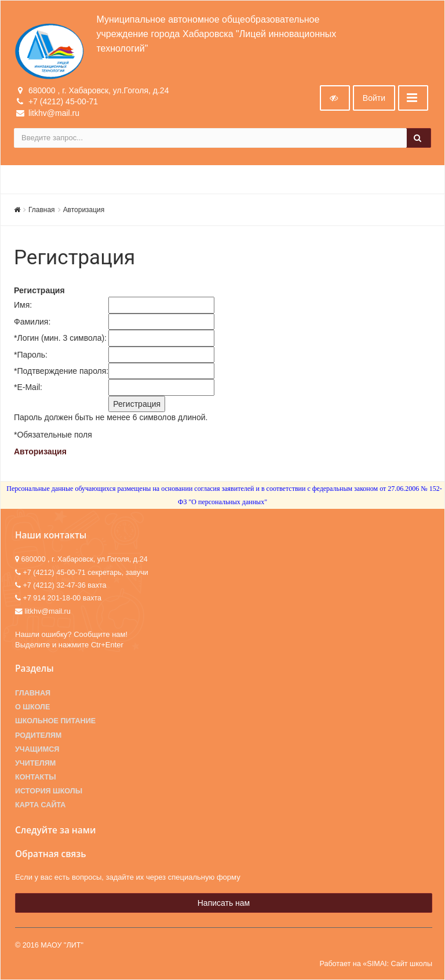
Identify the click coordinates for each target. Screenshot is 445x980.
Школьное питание (55, 721)
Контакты (36, 777)
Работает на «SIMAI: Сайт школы (376, 964)
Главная (42, 210)
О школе (32, 707)
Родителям (38, 735)
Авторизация (84, 210)
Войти (374, 98)
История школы (49, 791)
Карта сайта (40, 805)
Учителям (35, 763)
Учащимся (37, 749)
